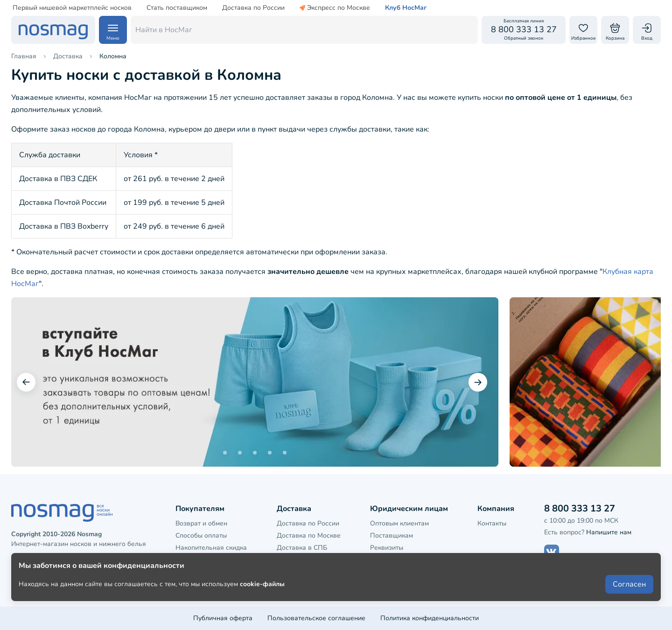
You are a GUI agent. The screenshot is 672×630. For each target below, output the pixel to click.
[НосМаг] (53, 30)
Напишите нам (609, 532)
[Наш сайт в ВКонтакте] (552, 552)
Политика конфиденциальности (430, 618)
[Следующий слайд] (478, 382)
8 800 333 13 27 (580, 508)
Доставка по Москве (309, 535)
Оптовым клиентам (399, 523)
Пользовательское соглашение (316, 618)
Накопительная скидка (211, 548)
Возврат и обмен (201, 523)
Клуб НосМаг (406, 8)
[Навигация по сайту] (113, 30)
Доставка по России (253, 8)
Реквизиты (387, 548)
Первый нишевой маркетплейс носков (72, 8)
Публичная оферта (223, 618)
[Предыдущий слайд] (26, 382)
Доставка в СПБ (302, 548)
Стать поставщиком (177, 8)
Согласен (629, 598)
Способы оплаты (201, 535)
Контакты (492, 523)
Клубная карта (198, 560)
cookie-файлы (262, 598)
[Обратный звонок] (524, 30)
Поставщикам (392, 535)
